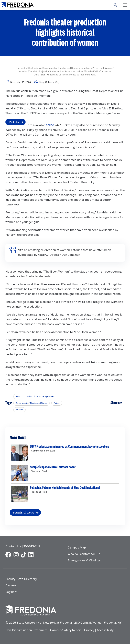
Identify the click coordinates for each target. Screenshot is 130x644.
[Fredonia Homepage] (17, 4)
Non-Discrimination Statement (26, 630)
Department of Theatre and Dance (31, 403)
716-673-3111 (32, 546)
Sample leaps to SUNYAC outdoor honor (53, 467)
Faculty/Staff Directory (21, 579)
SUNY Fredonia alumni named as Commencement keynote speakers (69, 447)
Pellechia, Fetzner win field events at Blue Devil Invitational (65, 488)
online (50, 125)
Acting (57, 403)
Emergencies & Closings (84, 560)
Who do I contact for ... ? (84, 554)
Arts (18, 396)
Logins (10, 592)
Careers (11, 585)
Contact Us (13, 546)
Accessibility (105, 630)
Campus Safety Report (66, 630)
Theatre (19, 410)
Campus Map (77, 547)
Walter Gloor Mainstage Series (40, 396)
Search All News (24, 512)
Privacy (89, 630)
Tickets (14, 122)
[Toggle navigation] (125, 5)
